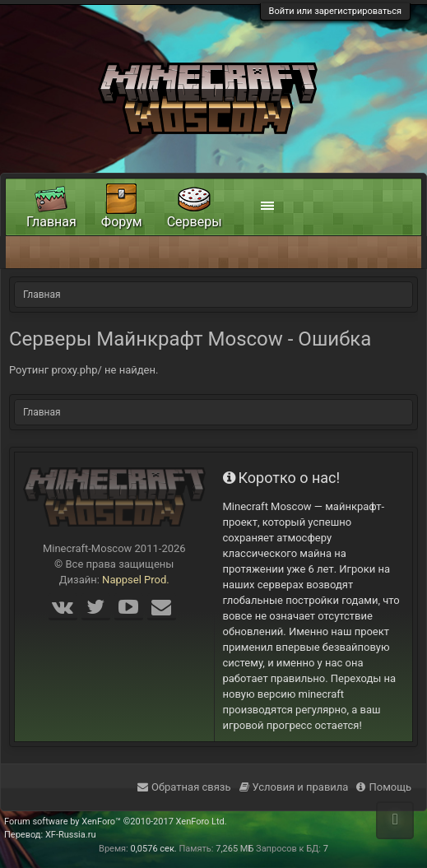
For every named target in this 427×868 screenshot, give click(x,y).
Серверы (195, 222)
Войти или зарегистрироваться (335, 11)
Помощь (384, 787)
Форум (122, 222)
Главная (51, 222)
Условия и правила (294, 787)
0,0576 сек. (154, 849)
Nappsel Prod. (136, 580)
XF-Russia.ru (71, 835)
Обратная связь (184, 787)
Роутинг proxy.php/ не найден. (84, 370)
